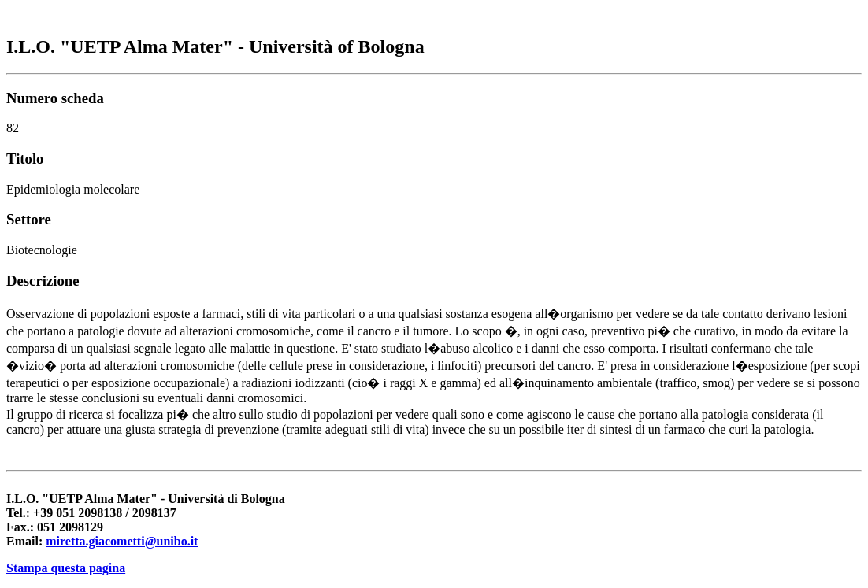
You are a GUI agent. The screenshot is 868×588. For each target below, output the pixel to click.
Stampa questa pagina (66, 568)
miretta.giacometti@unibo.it (122, 541)
